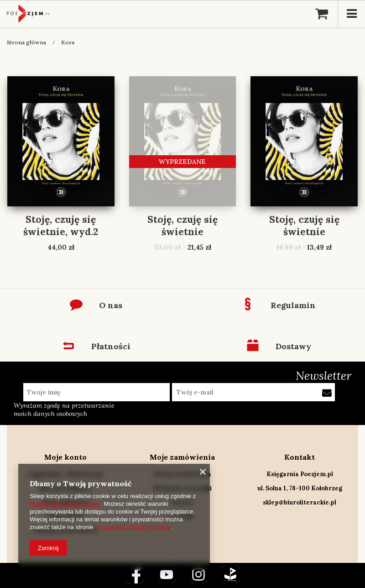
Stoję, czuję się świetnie (182, 226)
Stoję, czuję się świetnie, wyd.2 (61, 226)
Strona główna (26, 42)
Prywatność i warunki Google (133, 527)
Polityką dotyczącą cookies (65, 504)
